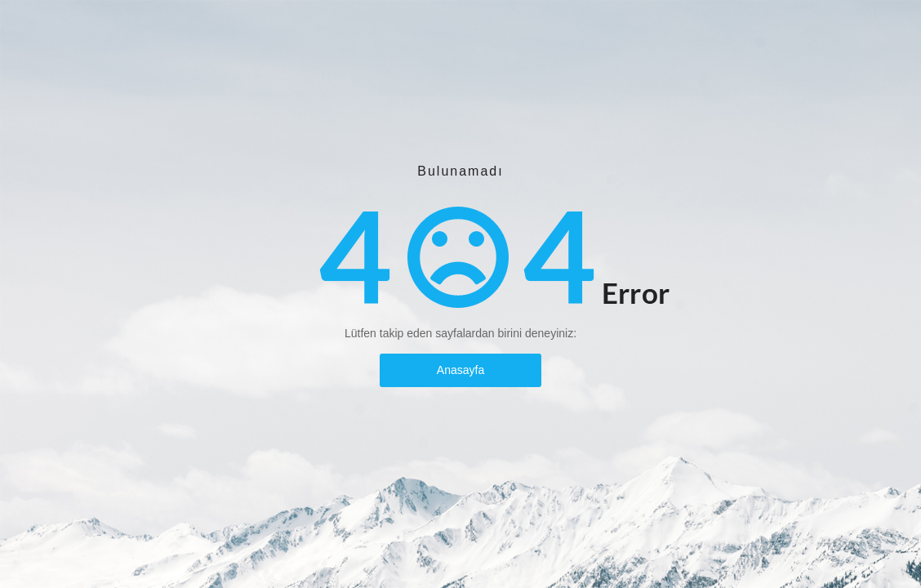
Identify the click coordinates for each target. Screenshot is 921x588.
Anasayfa (461, 370)
